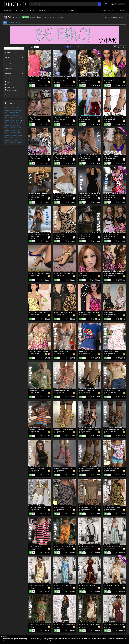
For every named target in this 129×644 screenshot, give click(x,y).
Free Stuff (20, 10)
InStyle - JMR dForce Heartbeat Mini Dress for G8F (44, 585)
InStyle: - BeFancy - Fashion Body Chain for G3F (68, 157)
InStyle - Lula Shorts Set (12, 108)
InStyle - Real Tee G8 (85, 352)
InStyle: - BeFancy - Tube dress (63, 196)
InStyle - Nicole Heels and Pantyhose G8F (66, 468)
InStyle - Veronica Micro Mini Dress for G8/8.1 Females (20, 113)
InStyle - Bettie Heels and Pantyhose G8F (116, 429)
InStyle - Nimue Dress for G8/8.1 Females (17, 123)
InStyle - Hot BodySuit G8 (36, 468)
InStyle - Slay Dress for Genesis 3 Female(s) (42, 313)
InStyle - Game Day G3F (111, 196)
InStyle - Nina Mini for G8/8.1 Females (16, 133)
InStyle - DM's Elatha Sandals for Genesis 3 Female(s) (70, 274)
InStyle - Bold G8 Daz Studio (37, 429)
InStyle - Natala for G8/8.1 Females (15, 130)
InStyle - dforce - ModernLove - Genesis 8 (17, 143)
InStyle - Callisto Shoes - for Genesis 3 (90, 157)
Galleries (31, 10)
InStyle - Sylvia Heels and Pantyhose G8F (91, 468)
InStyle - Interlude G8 (35, 546)
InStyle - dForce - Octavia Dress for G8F (91, 624)
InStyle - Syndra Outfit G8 (36, 390)
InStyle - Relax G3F (110, 313)
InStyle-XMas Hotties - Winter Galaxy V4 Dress (93, 118)
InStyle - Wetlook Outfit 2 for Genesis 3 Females (43, 507)
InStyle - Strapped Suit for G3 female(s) (116, 79)
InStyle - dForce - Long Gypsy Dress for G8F (42, 624)
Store (39, 17)
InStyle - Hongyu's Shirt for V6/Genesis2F (66, 313)
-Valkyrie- (33, 82)
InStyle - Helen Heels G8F (62, 390)
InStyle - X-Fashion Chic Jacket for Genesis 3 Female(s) (71, 79)
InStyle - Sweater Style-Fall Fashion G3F (41, 79)
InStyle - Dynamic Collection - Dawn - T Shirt (67, 507)
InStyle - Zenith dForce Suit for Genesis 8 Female (19, 128)
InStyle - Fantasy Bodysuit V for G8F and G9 (17, 120)
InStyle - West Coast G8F (112, 468)
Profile (32, 17)
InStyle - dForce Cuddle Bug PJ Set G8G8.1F (18, 135)
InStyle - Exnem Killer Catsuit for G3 (90, 79)
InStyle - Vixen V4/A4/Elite (112, 157)
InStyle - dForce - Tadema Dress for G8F (66, 585)
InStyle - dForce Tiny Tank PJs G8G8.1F (16, 125)
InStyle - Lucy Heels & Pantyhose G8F (90, 429)
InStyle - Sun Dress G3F (111, 235)
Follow (26, 17)
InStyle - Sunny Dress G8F (112, 352)
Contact (71, 10)
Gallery (45, 17)
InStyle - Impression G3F (61, 352)
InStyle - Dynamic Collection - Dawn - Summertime (94, 507)
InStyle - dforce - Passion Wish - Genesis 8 (17, 118)
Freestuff (53, 17)
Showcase (11, 22)
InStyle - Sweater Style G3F (62, 118)
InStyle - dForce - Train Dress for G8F (90, 585)
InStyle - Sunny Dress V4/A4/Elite (39, 352)
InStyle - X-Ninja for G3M (36, 196)
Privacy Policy (69, 640)
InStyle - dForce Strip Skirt (12, 115)
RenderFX (38, 316)
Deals (56, 10)
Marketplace (9, 10)
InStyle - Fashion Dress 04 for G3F (39, 235)
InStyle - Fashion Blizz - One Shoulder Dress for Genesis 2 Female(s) (100, 313)
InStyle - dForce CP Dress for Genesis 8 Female (93, 546)
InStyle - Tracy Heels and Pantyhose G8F (66, 429)
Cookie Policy (57, 640)
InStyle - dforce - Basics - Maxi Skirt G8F (116, 546)
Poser (63, 10)
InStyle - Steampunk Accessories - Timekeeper (43, 118)
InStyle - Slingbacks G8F (86, 390)
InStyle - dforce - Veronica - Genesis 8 (16, 140)
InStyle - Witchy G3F (85, 235)
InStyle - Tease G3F (60, 235)
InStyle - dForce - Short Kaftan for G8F (65, 546)
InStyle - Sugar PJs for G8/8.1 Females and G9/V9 (19, 138)
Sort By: (119, 47)
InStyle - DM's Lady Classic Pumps (39, 274)
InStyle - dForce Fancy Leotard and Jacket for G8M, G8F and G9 (23, 110)
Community (41, 10)
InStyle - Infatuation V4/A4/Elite (88, 196)
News (49, 10)
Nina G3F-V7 (83, 274)
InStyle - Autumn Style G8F (112, 390)
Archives (19, 22)
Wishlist (61, 17)
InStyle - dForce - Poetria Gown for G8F (66, 624)
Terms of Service (40, 640)
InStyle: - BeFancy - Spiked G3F (38, 157)
